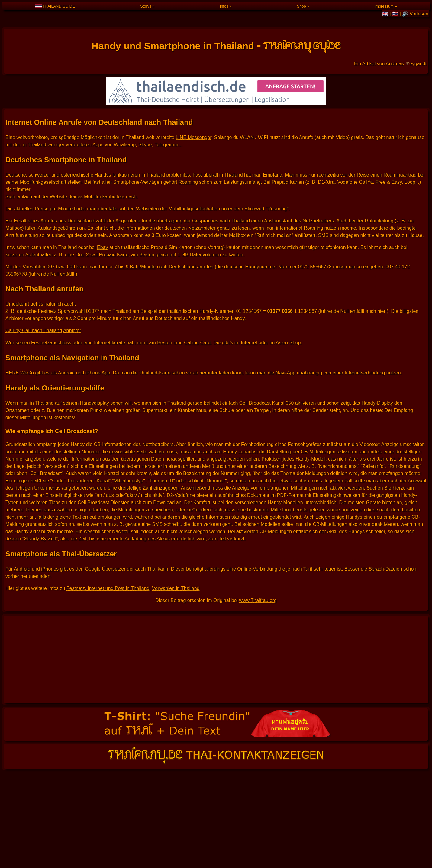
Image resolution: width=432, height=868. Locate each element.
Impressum (384, 6)
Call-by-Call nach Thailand (34, 346)
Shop (301, 6)
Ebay (102, 263)
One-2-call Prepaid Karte (102, 270)
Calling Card (197, 358)
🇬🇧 (386, 14)
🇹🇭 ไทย (240, 799)
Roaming (188, 198)
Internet (249, 358)
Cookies (366, 809)
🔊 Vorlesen (415, 14)
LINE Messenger (194, 153)
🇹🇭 (396, 14)
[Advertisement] (216, 675)
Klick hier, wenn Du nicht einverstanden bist (402, 809)
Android (22, 585)
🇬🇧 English (264, 799)
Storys (146, 6)
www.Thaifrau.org (258, 616)
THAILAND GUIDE (55, 6)
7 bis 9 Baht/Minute (135, 282)
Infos (224, 6)
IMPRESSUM (421, 812)
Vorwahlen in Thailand (176, 604)
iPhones (50, 585)
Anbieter (72, 346)
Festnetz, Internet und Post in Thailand (108, 604)
